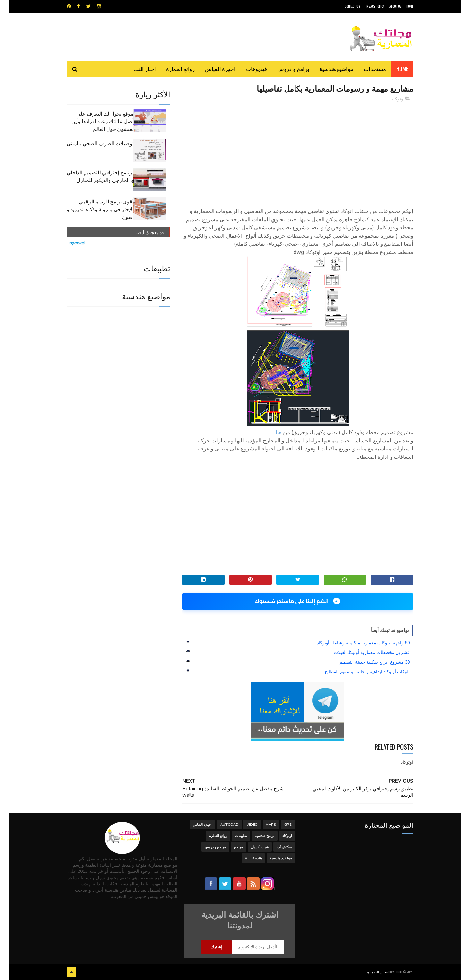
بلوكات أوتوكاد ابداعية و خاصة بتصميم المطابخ (358, 672)
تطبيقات (232, 836)
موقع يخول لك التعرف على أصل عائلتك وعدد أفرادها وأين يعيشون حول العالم (93, 121)
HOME (400, 6)
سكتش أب (275, 847)
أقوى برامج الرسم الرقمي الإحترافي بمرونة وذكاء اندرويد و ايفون (91, 209)
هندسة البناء (244, 858)
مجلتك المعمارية (368, 972)
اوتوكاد (389, 99)
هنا (269, 432)
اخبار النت (135, 69)
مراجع (229, 847)
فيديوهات (247, 69)
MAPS (262, 825)
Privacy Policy (365, 6)
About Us (386, 6)
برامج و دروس (284, 69)
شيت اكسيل (251, 847)
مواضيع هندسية (327, 69)
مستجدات (366, 69)
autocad (220, 825)
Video (243, 825)
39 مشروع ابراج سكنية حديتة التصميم (365, 662)
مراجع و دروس (206, 847)
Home (393, 69)
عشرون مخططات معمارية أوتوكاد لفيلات (363, 652)
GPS (279, 825)
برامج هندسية (255, 836)
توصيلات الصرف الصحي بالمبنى (91, 143)
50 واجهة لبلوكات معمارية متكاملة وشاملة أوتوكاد (354, 643)
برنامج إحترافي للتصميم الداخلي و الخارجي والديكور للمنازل (91, 176)
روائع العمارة (171, 69)
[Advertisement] (288, 152)
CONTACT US (343, 6)
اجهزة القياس (211, 69)
